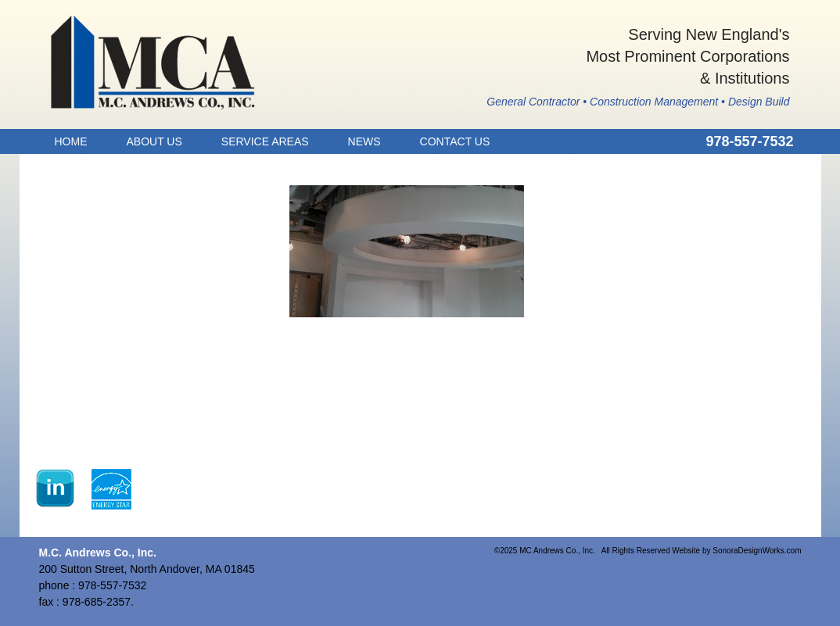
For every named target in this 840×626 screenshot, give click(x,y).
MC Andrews (153, 63)
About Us (154, 141)
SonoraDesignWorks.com (757, 551)
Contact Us (455, 141)
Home (71, 141)
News (364, 141)
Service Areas (265, 141)
